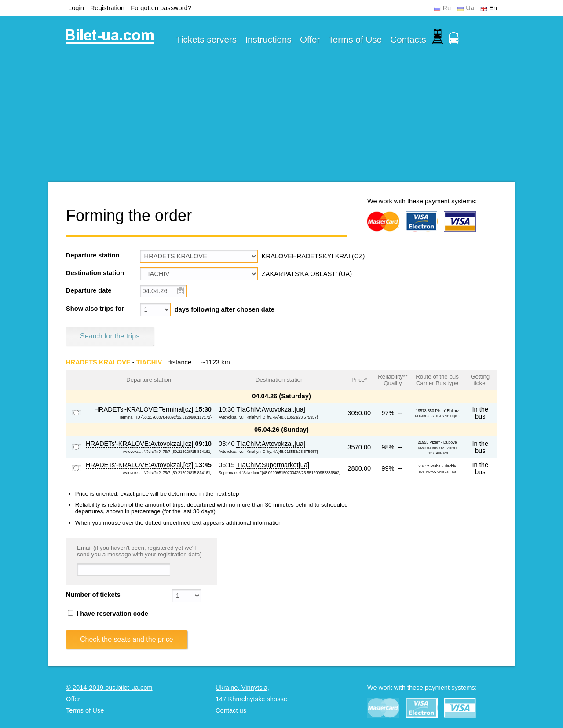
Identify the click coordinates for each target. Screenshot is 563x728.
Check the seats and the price (127, 639)
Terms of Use (355, 39)
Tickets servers (206, 39)
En (493, 8)
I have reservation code (108, 614)
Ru (447, 8)
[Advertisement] (281, 121)
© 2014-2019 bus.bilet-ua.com (109, 688)
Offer (310, 39)
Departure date (89, 290)
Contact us (231, 710)
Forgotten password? (161, 8)
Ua (470, 8)
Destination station (95, 273)
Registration (107, 8)
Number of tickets (93, 595)
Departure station (93, 255)
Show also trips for (95, 309)
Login (76, 8)
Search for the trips (110, 336)
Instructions (268, 39)
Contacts (408, 39)
